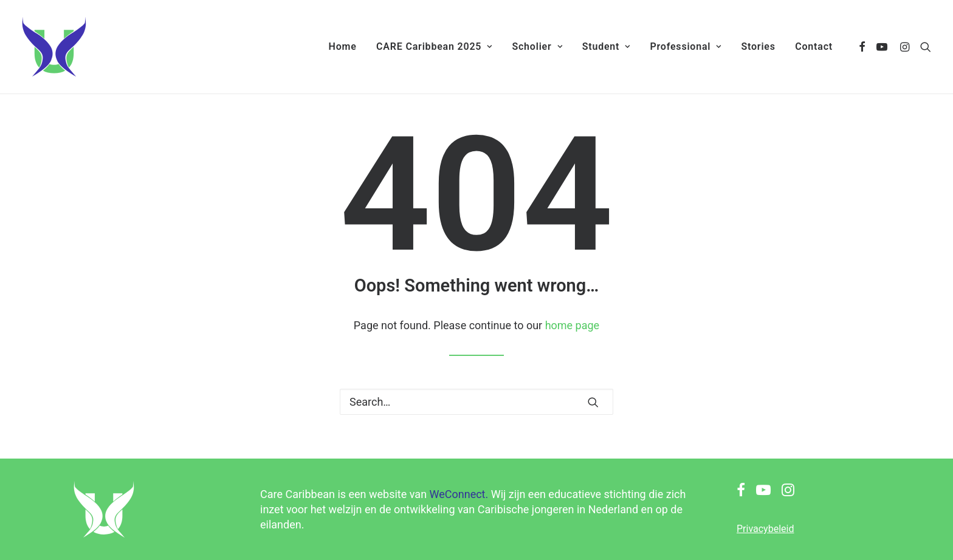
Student (606, 46)
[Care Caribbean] (54, 47)
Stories (758, 46)
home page (573, 325)
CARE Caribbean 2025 (434, 46)
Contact (814, 46)
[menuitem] (343, 47)
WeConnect (458, 494)
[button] (863, 47)
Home (343, 46)
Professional (686, 46)
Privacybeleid (765, 529)
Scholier (537, 46)
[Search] (476, 402)
